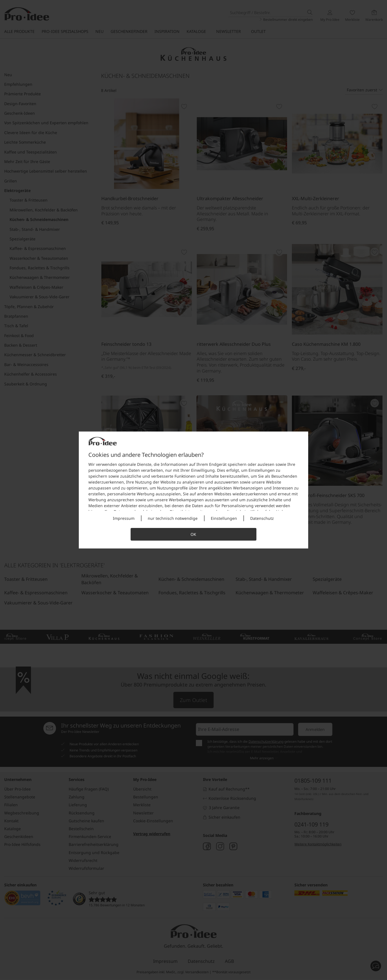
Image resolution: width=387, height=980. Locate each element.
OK (193, 534)
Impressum (124, 518)
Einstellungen (224, 518)
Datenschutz (262, 518)
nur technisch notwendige (173, 518)
